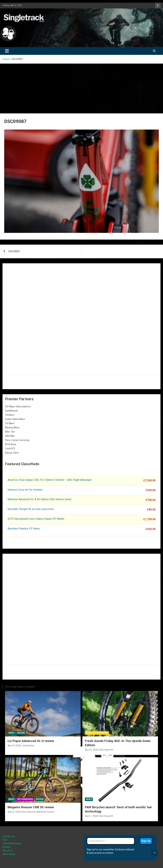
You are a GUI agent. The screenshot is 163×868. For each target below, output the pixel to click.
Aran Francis (48, 812)
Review (21, 733)
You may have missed (20, 687)
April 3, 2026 (91, 750)
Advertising (9, 854)
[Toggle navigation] (7, 51)
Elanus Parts (12, 453)
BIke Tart (10, 432)
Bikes (12, 733)
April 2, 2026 (14, 812)
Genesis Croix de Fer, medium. (25, 490)
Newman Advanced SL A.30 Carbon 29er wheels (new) (39, 499)
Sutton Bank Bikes (15, 419)
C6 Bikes (10, 423)
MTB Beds (11, 444)
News (89, 799)
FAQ (5, 840)
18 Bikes (10, 415)
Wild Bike (10, 436)
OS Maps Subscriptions (18, 406)
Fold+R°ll (10, 449)
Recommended (25, 799)
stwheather (28, 746)
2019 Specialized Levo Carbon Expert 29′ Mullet (36, 519)
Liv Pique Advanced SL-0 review (31, 741)
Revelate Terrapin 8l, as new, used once (31, 509)
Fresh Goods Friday (97, 733)
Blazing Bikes (12, 428)
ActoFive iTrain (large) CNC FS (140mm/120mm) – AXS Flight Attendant (50, 480)
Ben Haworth (106, 750)
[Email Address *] (111, 841)
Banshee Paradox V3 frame (24, 529)
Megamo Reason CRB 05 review (31, 807)
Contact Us (9, 836)
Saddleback (11, 411)
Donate (6, 847)
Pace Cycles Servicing (17, 440)
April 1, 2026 (91, 816)
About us (8, 851)
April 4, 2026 (14, 746)
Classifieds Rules (12, 843)
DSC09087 (14, 251)
